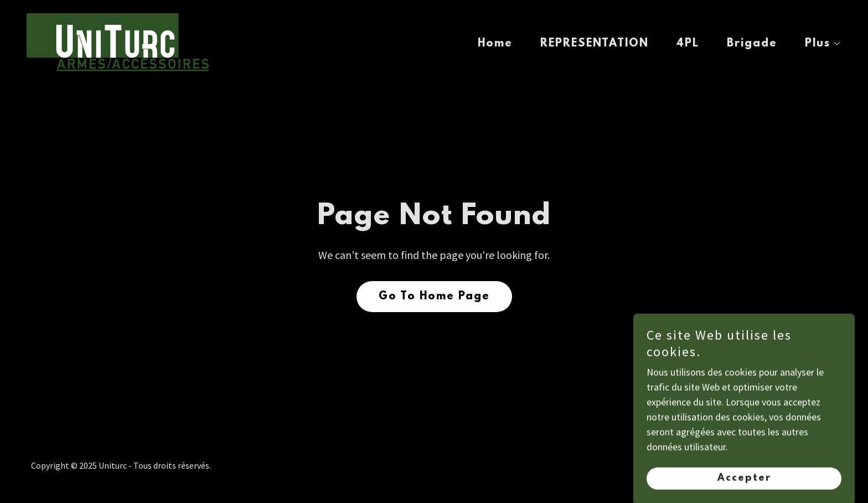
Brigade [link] (752, 44)
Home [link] (495, 44)
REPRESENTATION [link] (595, 44)
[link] (118, 41)
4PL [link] (688, 44)
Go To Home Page (434, 297)
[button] (818, 44)
